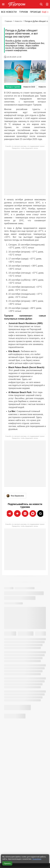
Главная (8, 21)
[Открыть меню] (3, 4)
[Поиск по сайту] (41, 4)
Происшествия (39, 12)
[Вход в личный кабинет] (47, 4)
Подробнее (37, 859)
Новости (18, 21)
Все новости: (9, 12)
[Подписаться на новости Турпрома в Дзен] (33, 514)
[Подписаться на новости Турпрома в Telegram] (10, 514)
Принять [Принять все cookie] (7, 863)
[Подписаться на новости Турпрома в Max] (17, 514)
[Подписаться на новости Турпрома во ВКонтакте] (25, 514)
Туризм (24, 12)
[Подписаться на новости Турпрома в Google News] (41, 514)
